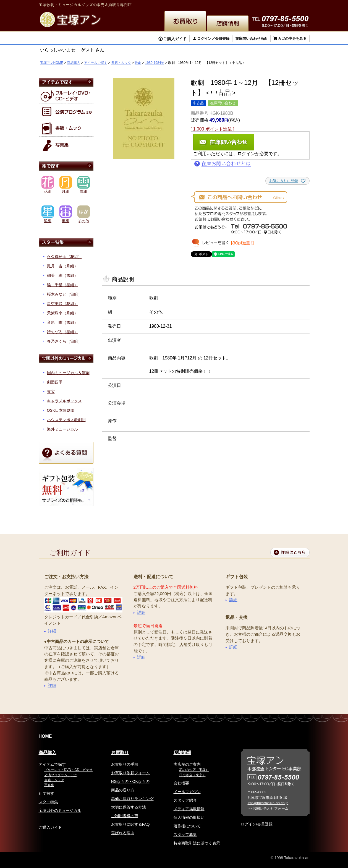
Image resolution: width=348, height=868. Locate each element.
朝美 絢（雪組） (62, 275)
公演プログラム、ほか (61, 775)
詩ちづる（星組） (62, 332)
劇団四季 (55, 382)
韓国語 (275, 4)
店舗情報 (182, 753)
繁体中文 (237, 4)
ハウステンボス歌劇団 (66, 420)
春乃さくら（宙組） (64, 341)
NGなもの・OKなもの (130, 781)
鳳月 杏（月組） (62, 266)
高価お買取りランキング (132, 799)
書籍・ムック (121, 63)
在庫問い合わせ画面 (251, 39)
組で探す (46, 793)
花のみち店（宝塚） (194, 770)
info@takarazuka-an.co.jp (268, 803)
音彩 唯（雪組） (62, 322)
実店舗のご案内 (187, 764)
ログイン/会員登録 (257, 824)
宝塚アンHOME (52, 63)
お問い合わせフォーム (271, 808)
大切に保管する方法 (129, 807)
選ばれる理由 (123, 833)
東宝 (51, 392)
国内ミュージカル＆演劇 (68, 373)
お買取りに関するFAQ (130, 824)
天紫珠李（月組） (62, 313)
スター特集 (48, 802)
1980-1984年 (155, 63)
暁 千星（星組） (62, 285)
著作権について (187, 826)
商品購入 (74, 63)
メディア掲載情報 (189, 809)
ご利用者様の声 (125, 816)
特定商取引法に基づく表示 (197, 843)
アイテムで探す (96, 63)
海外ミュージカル (62, 429)
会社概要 (181, 783)
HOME (45, 736)
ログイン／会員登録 (213, 39)
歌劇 (138, 63)
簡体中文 (257, 4)
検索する (58, 39)
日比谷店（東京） (192, 775)
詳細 (52, 631)
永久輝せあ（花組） (64, 257)
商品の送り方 (123, 790)
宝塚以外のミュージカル (60, 810)
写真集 (49, 785)
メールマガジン (187, 792)
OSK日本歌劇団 (61, 410)
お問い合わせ (296, 4)
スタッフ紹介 (185, 800)
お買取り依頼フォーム (130, 773)
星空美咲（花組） (62, 304)
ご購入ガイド (175, 39)
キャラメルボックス (64, 401)
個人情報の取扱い (189, 817)
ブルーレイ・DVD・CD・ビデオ (69, 770)
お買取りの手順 (125, 764)
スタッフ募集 (185, 835)
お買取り (120, 753)
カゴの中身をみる (292, 39)
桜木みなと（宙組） (64, 294)
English (217, 4)
